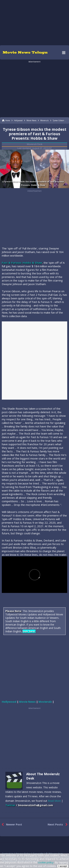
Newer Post (11, 825)
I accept (63, 866)
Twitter (10, 805)
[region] (35, 22)
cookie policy (46, 862)
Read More (54, 801)
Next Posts (58, 825)
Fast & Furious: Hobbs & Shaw (22, 263)
